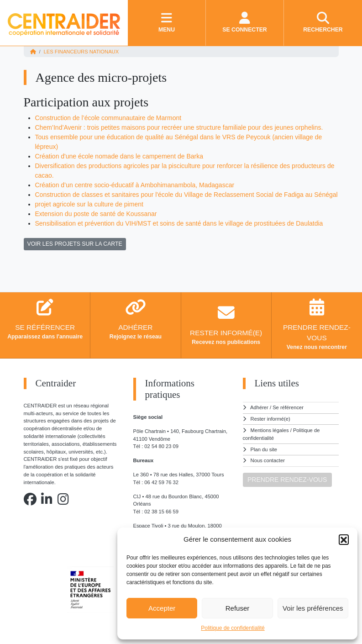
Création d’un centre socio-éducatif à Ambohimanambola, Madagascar (135, 185)
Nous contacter (268, 460)
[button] (344, 539)
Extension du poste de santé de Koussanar (96, 214)
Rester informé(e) (270, 419)
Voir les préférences (313, 608)
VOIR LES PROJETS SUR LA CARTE (75, 244)
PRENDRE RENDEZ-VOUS (287, 480)
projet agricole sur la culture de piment (89, 204)
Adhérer (259, 407)
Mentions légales (270, 430)
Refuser (238, 608)
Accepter (162, 608)
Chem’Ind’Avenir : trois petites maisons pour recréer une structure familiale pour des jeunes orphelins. (179, 127)
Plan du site (264, 449)
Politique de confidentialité (233, 628)
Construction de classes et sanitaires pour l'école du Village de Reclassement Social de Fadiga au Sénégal (186, 195)
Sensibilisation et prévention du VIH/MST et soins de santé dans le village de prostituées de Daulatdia (179, 223)
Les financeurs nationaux (81, 52)
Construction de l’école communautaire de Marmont (108, 118)
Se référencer (288, 407)
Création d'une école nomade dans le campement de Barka (119, 156)
